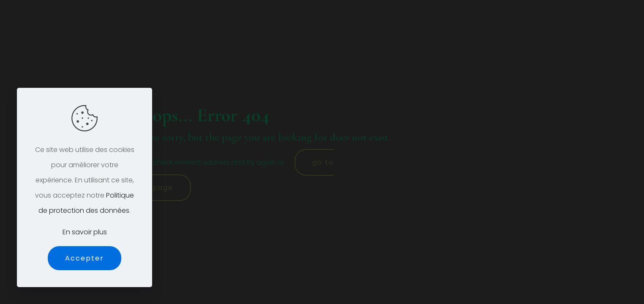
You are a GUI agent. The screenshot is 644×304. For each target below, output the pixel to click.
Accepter (85, 258)
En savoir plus (85, 232)
